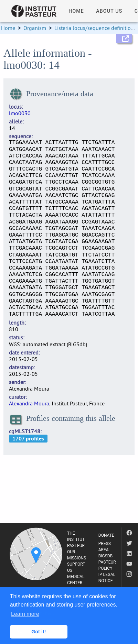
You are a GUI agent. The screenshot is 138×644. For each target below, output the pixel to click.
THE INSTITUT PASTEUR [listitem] (76, 539)
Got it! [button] (39, 632)
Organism (35, 28)
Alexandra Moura (29, 403)
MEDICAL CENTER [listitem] (76, 580)
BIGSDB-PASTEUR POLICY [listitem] (107, 562)
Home (8, 28)
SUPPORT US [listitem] (76, 567)
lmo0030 (20, 113)
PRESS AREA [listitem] (105, 547)
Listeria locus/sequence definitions (95, 28)
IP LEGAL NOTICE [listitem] (107, 578)
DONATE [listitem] (106, 535)
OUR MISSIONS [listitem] (77, 555)
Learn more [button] (25, 614)
